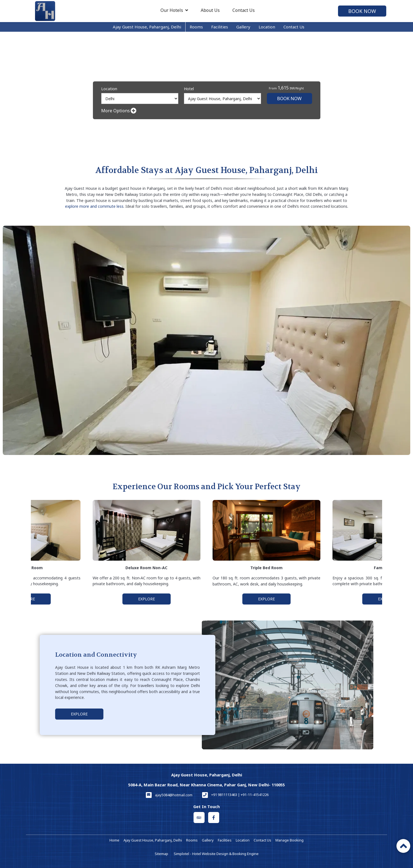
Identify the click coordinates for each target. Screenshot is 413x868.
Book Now (362, 11)
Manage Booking (289, 840)
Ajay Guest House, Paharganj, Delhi (147, 27)
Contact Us (244, 10)
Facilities (220, 27)
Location (267, 27)
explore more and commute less (94, 206)
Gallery (243, 27)
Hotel (189, 89)
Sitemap (161, 854)
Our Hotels (174, 10)
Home (114, 840)
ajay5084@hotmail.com (174, 795)
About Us (210, 10)
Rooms (196, 27)
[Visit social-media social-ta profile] (199, 818)
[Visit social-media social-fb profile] (214, 818)
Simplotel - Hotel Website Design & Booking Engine (216, 854)
